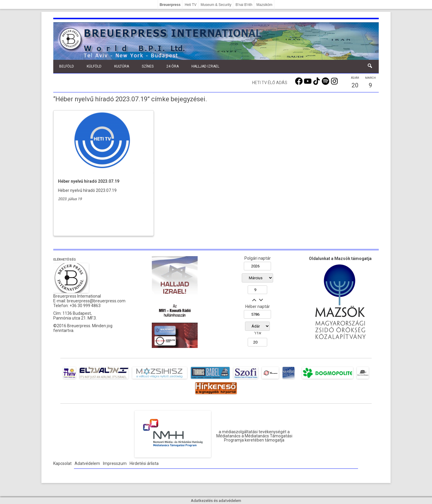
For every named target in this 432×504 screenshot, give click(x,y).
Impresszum (115, 463)
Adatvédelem (87, 463)
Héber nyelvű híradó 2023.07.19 (89, 181)
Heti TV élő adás (270, 83)
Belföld (67, 66)
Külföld (94, 66)
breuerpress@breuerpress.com (96, 301)
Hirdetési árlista (144, 463)
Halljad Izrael (205, 66)
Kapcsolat (62, 463)
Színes (148, 66)
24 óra (173, 66)
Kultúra (122, 66)
